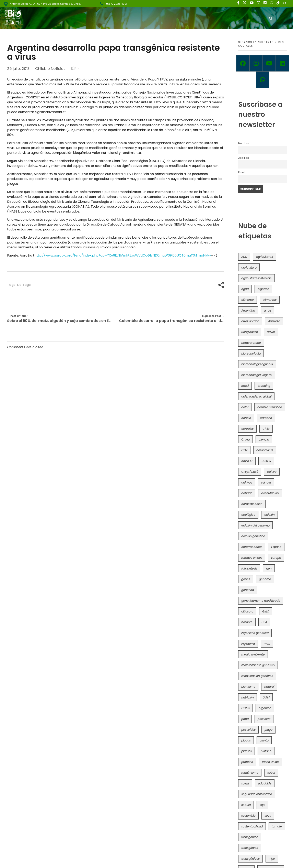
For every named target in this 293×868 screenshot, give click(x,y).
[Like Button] (73, 68)
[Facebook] (243, 63)
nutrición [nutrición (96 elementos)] (248, 697)
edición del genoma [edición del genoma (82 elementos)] (255, 525)
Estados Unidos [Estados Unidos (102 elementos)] (252, 558)
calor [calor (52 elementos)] (245, 407)
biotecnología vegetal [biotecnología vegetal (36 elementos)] (257, 375)
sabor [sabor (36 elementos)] (271, 773)
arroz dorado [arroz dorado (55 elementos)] (250, 321)
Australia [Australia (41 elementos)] (274, 321)
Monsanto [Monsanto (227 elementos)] (248, 687)
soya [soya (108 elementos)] (268, 816)
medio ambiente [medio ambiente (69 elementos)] (253, 654)
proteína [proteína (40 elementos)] (247, 762)
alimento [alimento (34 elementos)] (248, 300)
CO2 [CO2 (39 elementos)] (244, 450)
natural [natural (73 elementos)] (269, 687)
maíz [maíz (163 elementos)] (267, 644)
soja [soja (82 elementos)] (262, 805)
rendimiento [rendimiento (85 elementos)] (250, 773)
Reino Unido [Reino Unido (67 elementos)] (270, 762)
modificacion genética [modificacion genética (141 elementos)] (257, 676)
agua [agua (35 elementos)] (245, 289)
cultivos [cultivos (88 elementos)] (247, 482)
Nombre (244, 143)
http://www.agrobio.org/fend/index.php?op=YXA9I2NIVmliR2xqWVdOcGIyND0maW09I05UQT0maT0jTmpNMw (123, 255)
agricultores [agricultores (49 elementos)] (265, 257)
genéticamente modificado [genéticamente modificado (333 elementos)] (261, 601)
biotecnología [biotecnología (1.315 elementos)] (251, 354)
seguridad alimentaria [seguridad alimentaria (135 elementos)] (257, 794)
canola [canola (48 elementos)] (246, 418)
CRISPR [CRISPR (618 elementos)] (266, 461)
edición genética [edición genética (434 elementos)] (253, 536)
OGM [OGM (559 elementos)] (266, 697)
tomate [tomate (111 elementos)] (277, 826)
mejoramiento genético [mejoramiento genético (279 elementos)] (258, 665)
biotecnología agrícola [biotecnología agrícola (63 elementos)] (257, 364)
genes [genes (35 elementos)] (246, 579)
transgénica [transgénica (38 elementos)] (250, 837)
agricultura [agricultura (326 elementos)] (249, 268)
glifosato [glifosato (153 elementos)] (247, 611)
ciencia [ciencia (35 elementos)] (264, 440)
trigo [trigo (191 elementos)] (272, 859)
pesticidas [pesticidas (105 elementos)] (248, 730)
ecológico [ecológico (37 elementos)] (248, 515)
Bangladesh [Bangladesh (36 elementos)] (250, 332)
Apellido (244, 158)
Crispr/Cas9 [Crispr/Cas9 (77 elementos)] (250, 472)
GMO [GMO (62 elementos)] (266, 611)
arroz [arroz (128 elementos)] (267, 311)
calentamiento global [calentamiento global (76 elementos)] (256, 397)
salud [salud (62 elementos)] (245, 783)
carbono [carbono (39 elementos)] (266, 418)
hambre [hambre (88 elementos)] (247, 622)
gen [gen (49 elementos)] (269, 568)
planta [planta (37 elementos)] (264, 740)
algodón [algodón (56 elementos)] (263, 289)
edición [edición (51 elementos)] (269, 515)
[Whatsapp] (263, 80)
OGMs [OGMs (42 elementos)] (245, 708)
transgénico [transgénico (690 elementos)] (250, 848)
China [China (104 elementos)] (245, 440)
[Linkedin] (282, 63)
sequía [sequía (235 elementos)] (246, 805)
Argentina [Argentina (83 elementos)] (248, 311)
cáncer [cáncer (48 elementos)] (266, 482)
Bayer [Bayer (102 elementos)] (271, 332)
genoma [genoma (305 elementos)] (265, 579)
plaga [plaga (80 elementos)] (268, 730)
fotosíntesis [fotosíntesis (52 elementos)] (249, 568)
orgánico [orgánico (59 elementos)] (265, 708)
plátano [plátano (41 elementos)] (266, 751)
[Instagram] (256, 63)
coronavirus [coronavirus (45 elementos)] (265, 450)
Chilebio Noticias (50, 69)
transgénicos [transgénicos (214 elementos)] (250, 859)
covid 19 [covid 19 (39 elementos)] (247, 461)
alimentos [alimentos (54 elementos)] (270, 300)
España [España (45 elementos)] (276, 547)
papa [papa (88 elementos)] (245, 719)
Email (242, 172)
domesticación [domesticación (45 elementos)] (252, 504)
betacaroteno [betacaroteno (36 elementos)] (251, 343)
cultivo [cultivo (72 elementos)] (272, 472)
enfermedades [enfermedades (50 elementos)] (252, 547)
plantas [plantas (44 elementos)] (247, 751)
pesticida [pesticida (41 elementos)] (264, 719)
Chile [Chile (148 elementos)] (266, 429)
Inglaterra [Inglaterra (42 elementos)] (248, 644)
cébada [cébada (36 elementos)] (247, 493)
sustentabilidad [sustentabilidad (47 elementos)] (252, 826)
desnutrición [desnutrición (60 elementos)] (270, 493)
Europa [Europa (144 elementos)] (276, 558)
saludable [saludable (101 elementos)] (265, 783)
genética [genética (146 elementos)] (248, 590)
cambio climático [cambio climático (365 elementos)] (270, 407)
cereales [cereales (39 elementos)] (247, 429)
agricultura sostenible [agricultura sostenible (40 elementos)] (256, 278)
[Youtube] (269, 63)
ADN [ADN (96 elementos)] (244, 257)
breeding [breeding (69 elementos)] (264, 386)
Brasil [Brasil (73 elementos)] (245, 386)
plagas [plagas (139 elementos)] (246, 740)
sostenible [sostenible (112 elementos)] (248, 816)
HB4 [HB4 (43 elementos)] (264, 622)
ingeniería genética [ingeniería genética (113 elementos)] (255, 633)
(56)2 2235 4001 (116, 4)
